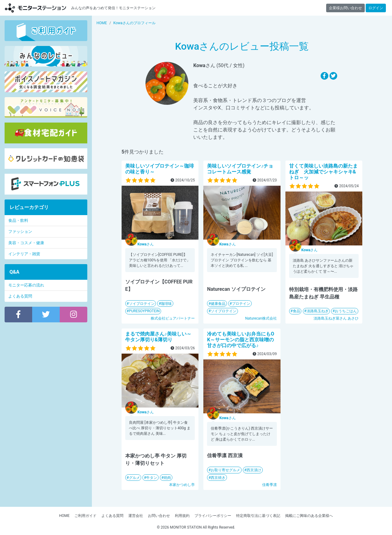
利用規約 (182, 516)
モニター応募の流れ (26, 285)
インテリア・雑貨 (24, 254)
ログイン (376, 8)
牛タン (152, 478)
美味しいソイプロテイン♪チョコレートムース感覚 (240, 169)
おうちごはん (346, 311)
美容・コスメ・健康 (26, 243)
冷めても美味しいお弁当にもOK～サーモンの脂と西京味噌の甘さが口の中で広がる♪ (241, 340)
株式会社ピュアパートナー (173, 318)
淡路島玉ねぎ (318, 311)
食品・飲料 (18, 220)
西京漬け (254, 470)
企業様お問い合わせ (345, 8)
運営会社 (136, 516)
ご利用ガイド (85, 516)
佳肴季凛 (269, 485)
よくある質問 (20, 296)
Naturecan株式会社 (261, 318)
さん (146, 244)
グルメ (134, 478)
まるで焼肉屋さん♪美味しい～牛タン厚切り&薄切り (158, 337)
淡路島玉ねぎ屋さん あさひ (336, 318)
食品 (296, 311)
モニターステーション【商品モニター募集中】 (36, 8)
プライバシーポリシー (213, 516)
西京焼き (218, 478)
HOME (64, 516)
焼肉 (167, 478)
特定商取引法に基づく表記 (258, 516)
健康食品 (218, 304)
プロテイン (241, 304)
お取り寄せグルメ (225, 470)
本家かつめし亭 (182, 485)
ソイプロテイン (142, 304)
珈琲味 (166, 304)
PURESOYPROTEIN (144, 311)
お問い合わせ (159, 516)
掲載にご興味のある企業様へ (309, 516)
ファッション (20, 231)
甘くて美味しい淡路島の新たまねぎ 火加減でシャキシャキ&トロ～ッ (323, 172)
